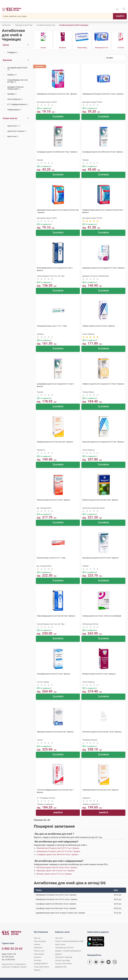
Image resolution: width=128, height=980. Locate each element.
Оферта (37, 970)
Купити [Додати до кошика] (58, 117)
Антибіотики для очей (46, 25)
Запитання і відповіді (64, 957)
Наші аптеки (60, 944)
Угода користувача (41, 967)
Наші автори (39, 954)
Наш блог (59, 938)
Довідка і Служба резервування (68, 951)
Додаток (59, 954)
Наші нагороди (40, 941)
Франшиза (38, 948)
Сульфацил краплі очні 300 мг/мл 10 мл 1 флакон (57, 854)
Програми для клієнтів (64, 948)
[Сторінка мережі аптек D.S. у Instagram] (96, 963)
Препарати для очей (24, 25)
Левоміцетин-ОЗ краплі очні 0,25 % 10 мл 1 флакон (58, 851)
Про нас (37, 938)
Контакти (37, 957)
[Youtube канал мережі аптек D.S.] (102, 963)
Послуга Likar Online (63, 964)
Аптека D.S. (6, 25)
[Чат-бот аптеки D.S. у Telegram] (108, 963)
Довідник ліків (61, 967)
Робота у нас (39, 951)
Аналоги (58, 813)
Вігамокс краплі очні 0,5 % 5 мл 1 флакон (54, 874)
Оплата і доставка (63, 960)
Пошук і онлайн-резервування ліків (69, 941)
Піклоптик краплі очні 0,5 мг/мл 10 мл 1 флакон (57, 867)
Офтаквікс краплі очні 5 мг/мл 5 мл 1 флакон (56, 871)
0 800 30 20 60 (12, 949)
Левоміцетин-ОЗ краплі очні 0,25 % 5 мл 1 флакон (58, 848)
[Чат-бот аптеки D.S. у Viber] (115, 963)
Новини (37, 944)
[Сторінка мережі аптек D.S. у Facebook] (90, 963)
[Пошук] (120, 16)
